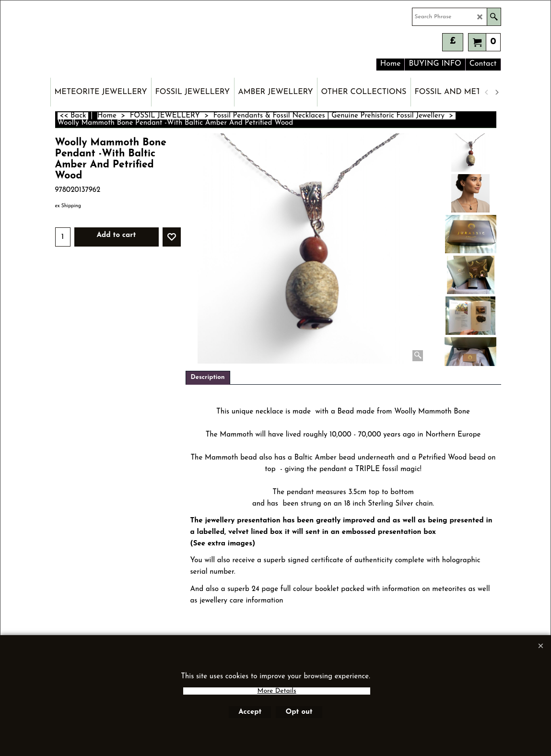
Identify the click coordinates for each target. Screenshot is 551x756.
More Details (276, 691)
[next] (497, 92)
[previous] (487, 92)
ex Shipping (68, 206)
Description (208, 377)
